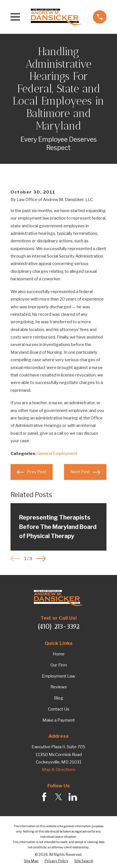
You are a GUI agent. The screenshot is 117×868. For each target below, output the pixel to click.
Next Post (85, 472)
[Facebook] (44, 797)
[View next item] (41, 559)
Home (59, 654)
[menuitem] (31, 861)
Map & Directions (59, 769)
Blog (59, 698)
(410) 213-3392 (58, 627)
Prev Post (31, 472)
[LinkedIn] (73, 797)
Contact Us (59, 709)
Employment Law (58, 676)
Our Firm (59, 665)
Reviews (59, 687)
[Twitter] (59, 797)
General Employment (57, 453)
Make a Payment (59, 720)
